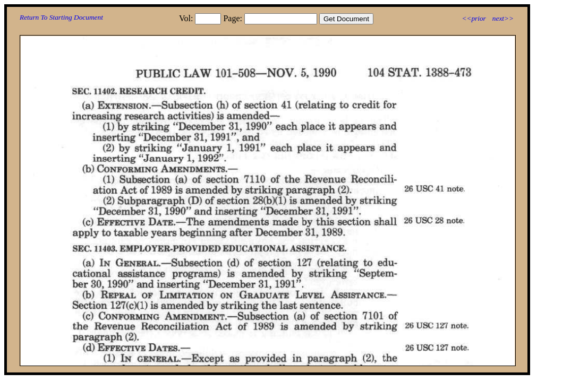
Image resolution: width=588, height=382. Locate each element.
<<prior (474, 18)
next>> (503, 18)
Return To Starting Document (61, 17)
